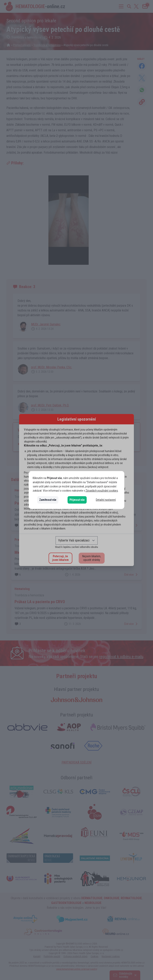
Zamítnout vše (48, 500)
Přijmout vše (77, 500)
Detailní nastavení (106, 500)
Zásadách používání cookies (102, 491)
